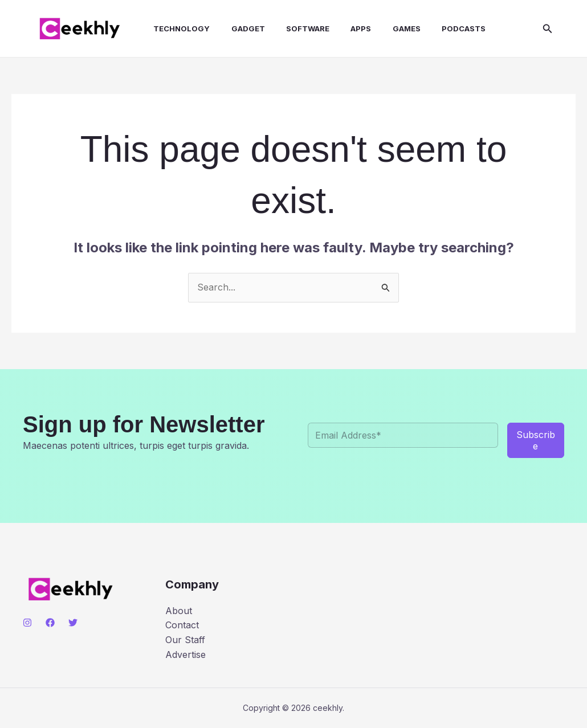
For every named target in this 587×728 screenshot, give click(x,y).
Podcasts (441, 28)
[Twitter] (73, 623)
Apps (344, 28)
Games (387, 28)
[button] (548, 29)
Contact (182, 625)
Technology (174, 28)
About (179, 611)
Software (294, 28)
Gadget (237, 28)
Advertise (186, 655)
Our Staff (185, 640)
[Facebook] (50, 623)
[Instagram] (27, 623)
